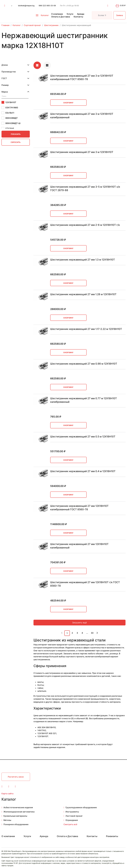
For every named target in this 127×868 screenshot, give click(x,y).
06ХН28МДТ (10, 118)
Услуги (70, 14)
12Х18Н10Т (9, 102)
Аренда (81, 14)
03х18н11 (8, 113)
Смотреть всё (70, 824)
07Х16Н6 (8, 128)
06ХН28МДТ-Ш (11, 123)
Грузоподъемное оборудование (81, 807)
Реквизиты (112, 836)
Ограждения (72, 820)
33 (92, 633)
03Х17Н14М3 (10, 108)
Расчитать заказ (16, 777)
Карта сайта (7, 794)
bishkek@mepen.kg (26, 6)
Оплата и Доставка (61, 17)
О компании (57, 14)
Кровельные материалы (15, 816)
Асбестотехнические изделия (18, 807)
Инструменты (72, 812)
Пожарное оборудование (16, 824)
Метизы (7, 820)
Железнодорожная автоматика (19, 812)
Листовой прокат (74, 816)
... (87, 633)
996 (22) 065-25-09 (47, 6)
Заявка (119, 15)
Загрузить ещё (79, 623)
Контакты (78, 17)
